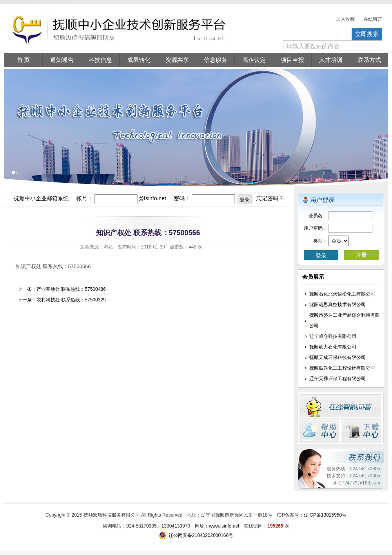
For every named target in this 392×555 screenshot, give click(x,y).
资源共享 (177, 60)
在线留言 (373, 19)
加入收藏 (345, 19)
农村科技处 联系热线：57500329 (71, 300)
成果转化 (139, 60)
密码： (182, 198)
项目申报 (292, 60)
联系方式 (369, 60)
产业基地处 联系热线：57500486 (71, 289)
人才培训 (331, 60)
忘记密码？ (270, 198)
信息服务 (216, 60)
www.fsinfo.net (224, 526)
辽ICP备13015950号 (325, 515)
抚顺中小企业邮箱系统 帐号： (53, 198)
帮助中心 (320, 431)
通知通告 (62, 60)
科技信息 (100, 60)
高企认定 (254, 60)
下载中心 (362, 431)
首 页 (24, 60)
